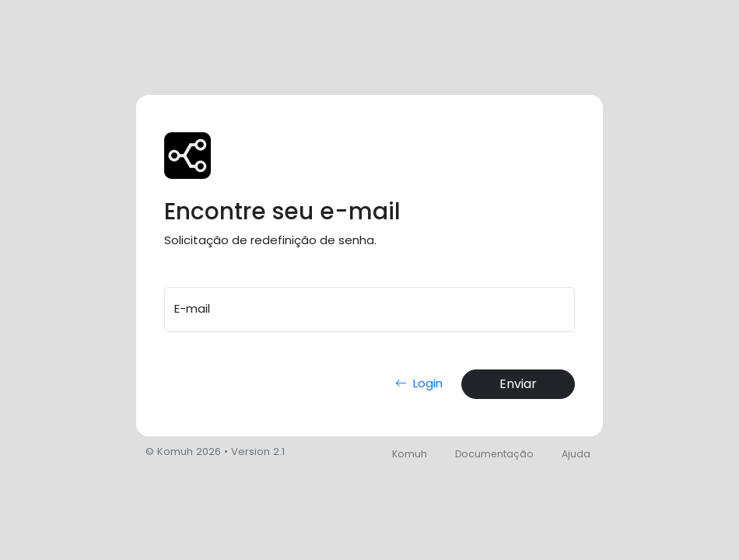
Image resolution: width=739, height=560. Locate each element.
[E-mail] (369, 310)
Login (416, 383)
